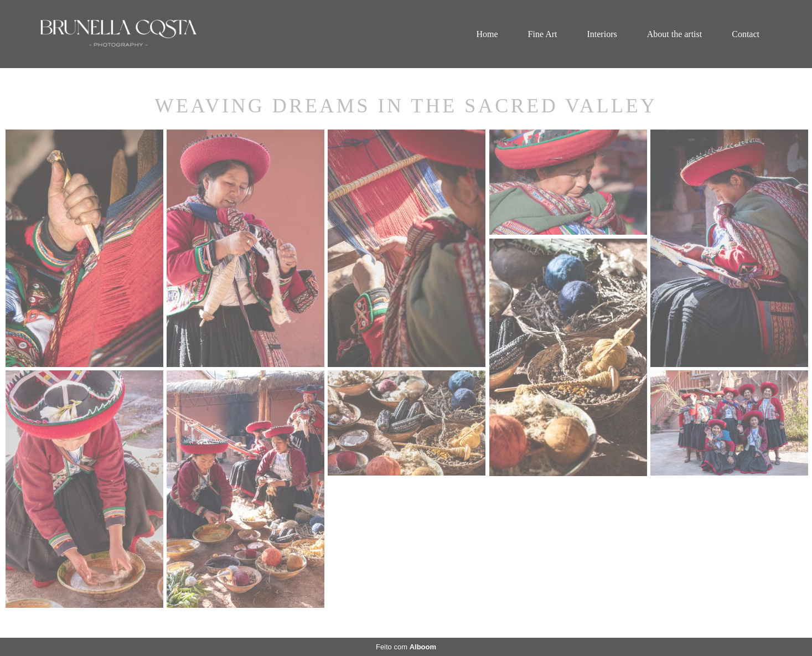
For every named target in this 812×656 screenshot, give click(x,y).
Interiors (602, 34)
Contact (746, 34)
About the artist (675, 34)
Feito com (406, 647)
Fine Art (543, 34)
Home (487, 34)
